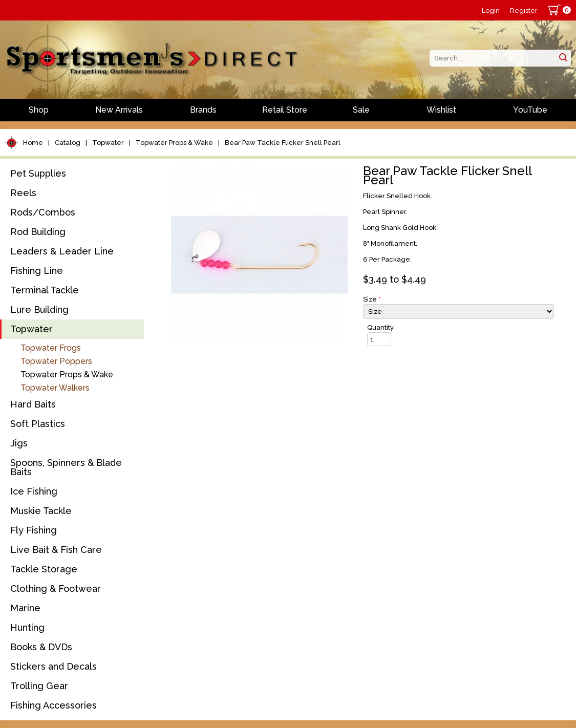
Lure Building (39, 309)
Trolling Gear (39, 686)
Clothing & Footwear (56, 588)
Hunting (27, 627)
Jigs (19, 443)
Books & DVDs (41, 647)
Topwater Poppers (56, 361)
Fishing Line (37, 271)
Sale (361, 110)
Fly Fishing (34, 530)
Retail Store (285, 110)
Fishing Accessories (54, 705)
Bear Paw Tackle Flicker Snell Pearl (283, 143)
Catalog (68, 143)
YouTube (530, 110)
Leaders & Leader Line (62, 251)
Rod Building (38, 232)
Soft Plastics (38, 424)
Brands (203, 110)
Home (33, 143)
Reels (23, 193)
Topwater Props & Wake (174, 143)
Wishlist (441, 110)
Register (524, 10)
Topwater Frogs (51, 348)
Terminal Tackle (45, 290)
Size (372, 299)
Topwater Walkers (55, 388)
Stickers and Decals (54, 666)
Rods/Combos (43, 212)
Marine (25, 608)
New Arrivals (119, 110)
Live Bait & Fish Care (56, 550)
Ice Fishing (34, 491)
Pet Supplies (38, 173)
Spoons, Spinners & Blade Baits (66, 467)
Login (491, 10)
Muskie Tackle (41, 511)
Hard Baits (33, 404)
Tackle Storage (44, 569)
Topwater (108, 143)
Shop (39, 110)
